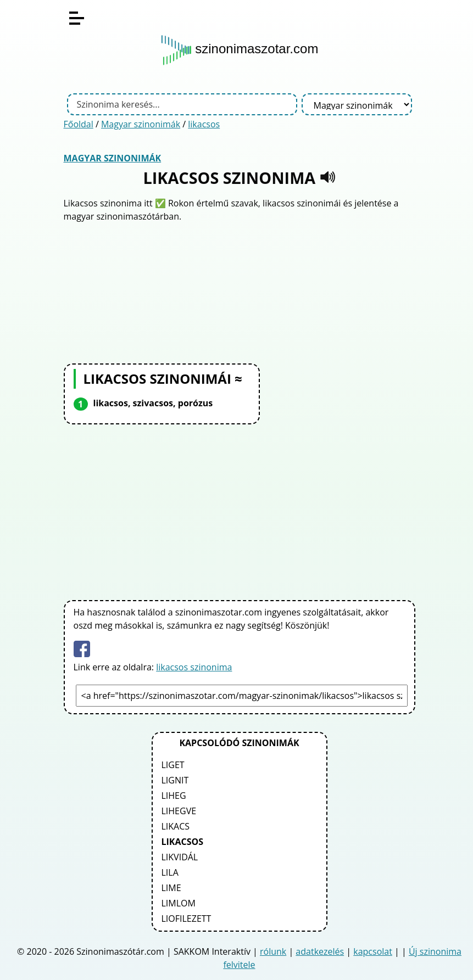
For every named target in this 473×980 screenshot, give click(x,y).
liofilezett (187, 919)
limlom (179, 903)
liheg (174, 796)
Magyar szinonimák (141, 124)
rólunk (273, 951)
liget (173, 765)
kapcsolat (373, 951)
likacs (176, 826)
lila (170, 872)
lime (171, 888)
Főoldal (79, 124)
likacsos (204, 124)
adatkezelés (320, 951)
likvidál (180, 857)
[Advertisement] (240, 292)
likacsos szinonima (194, 667)
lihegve (179, 811)
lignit (175, 780)
